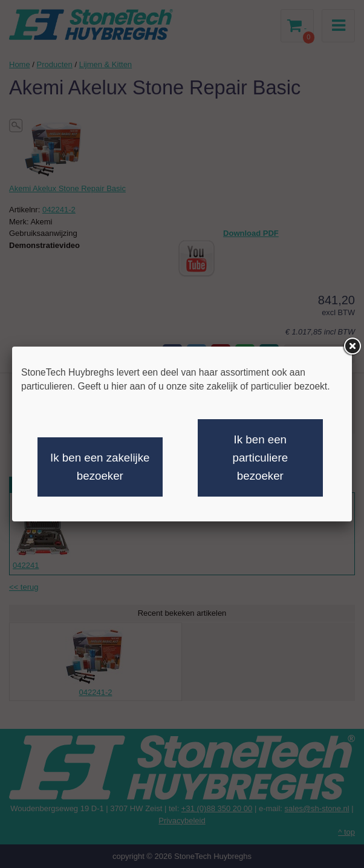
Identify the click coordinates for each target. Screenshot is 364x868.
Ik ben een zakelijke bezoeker (100, 467)
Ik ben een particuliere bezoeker (261, 458)
